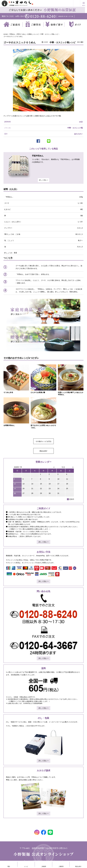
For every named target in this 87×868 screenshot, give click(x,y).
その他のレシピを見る (43, 441)
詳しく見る (43, 180)
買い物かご (77, 3)
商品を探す (43, 451)
